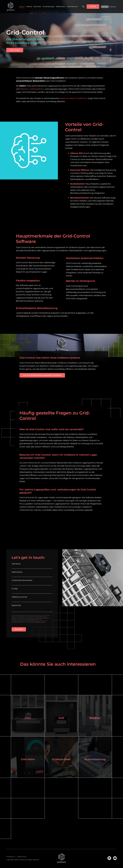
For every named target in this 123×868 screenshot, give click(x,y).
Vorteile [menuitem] (29, 7)
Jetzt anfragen (15, 50)
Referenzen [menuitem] (61, 7)
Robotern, (25, 89)
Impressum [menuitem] (10, 857)
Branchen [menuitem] (37, 7)
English (113, 7)
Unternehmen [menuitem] (72, 7)
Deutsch (105, 7)
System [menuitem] (22, 7)
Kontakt (93, 7)
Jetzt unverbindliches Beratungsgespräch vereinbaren (42, 375)
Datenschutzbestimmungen (37, 622)
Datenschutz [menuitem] (22, 857)
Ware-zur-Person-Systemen (74, 98)
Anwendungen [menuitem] (49, 7)
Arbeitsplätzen (37, 89)
